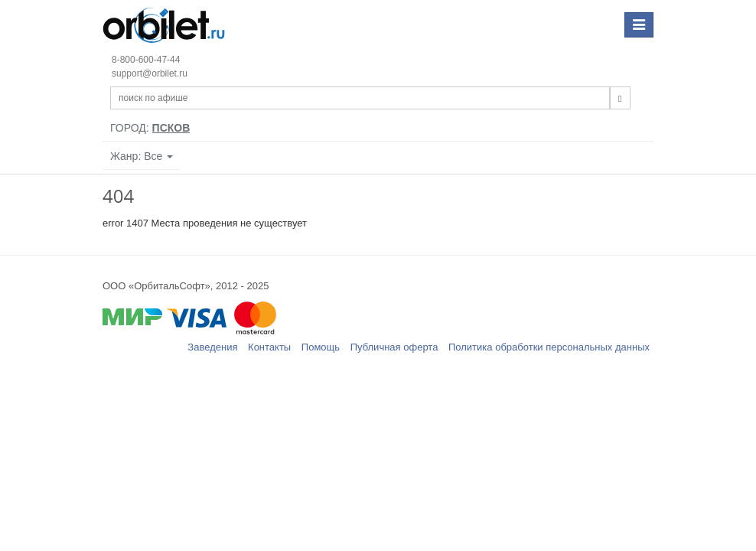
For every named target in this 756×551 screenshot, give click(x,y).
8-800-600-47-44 (146, 60)
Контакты (269, 347)
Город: (150, 128)
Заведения (212, 347)
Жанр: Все (142, 156)
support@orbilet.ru (150, 73)
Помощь (321, 347)
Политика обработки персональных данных (549, 347)
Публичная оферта (394, 347)
